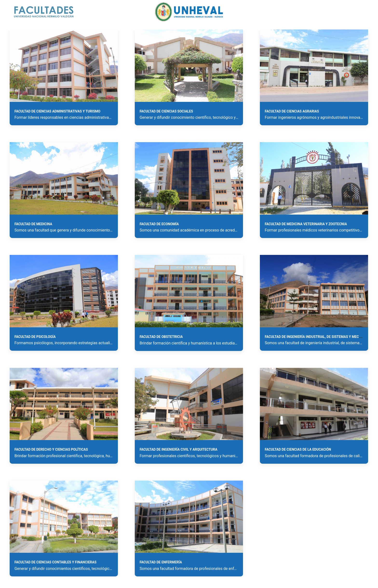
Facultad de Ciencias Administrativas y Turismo (57, 111)
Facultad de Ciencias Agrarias (292, 111)
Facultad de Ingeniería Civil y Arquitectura (178, 449)
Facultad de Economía (159, 224)
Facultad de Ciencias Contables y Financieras (55, 562)
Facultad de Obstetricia (161, 337)
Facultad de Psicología (35, 337)
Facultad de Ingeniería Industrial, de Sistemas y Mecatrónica (320, 337)
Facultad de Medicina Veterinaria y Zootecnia (306, 224)
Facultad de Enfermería (161, 562)
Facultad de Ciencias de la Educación (298, 449)
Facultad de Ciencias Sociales (166, 111)
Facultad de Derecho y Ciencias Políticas (51, 449)
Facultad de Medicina (33, 224)
